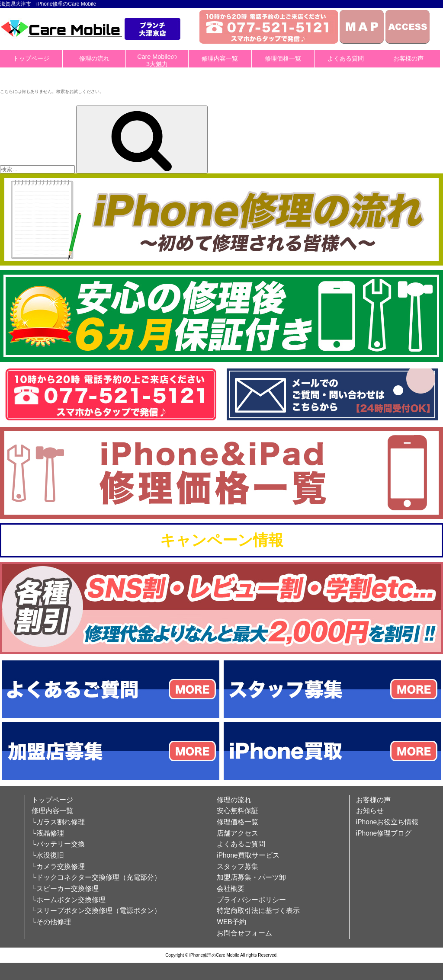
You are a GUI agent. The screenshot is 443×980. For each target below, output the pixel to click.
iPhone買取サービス (248, 855)
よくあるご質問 (241, 844)
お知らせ (370, 811)
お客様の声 (408, 58)
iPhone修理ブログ (384, 833)
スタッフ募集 (238, 866)
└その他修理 (51, 922)
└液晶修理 (48, 833)
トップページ (31, 58)
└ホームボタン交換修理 (69, 900)
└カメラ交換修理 (58, 866)
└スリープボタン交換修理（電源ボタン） (96, 911)
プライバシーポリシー (251, 900)
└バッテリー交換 (58, 844)
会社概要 (231, 889)
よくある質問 (346, 58)
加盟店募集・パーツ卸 (251, 877)
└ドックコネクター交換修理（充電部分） (96, 877)
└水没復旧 (48, 855)
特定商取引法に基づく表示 (258, 911)
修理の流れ (94, 58)
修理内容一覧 (220, 58)
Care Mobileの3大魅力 (157, 60)
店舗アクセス (238, 833)
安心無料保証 (238, 811)
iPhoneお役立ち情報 (387, 822)
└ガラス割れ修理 (58, 822)
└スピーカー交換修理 (65, 889)
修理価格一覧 (283, 58)
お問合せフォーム (244, 933)
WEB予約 (231, 922)
